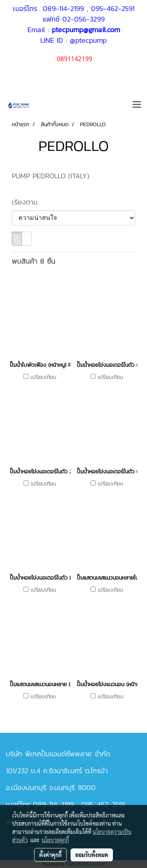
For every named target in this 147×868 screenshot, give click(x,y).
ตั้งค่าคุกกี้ (50, 855)
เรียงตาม (29, 202)
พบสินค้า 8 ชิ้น (34, 261)
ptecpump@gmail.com (86, 30)
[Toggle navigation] (137, 105)
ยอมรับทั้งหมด (92, 855)
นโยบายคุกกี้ (55, 840)
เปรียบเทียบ (44, 377)
